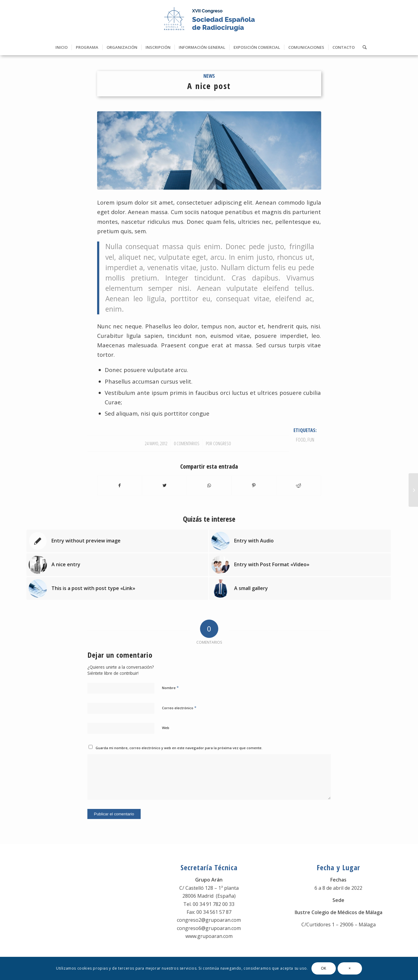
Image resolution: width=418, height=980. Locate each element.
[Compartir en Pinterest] (254, 485)
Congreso (222, 443)
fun (311, 440)
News (209, 76)
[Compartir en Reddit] (299, 485)
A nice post (209, 86)
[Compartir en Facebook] (120, 485)
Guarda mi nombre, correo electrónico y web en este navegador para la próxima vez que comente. (179, 748)
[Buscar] (363, 47)
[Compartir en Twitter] (164, 485)
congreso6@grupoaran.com (209, 928)
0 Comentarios (187, 443)
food (301, 440)
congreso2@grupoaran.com (209, 920)
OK (324, 968)
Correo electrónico (179, 708)
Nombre (170, 688)
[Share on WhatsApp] (209, 485)
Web (166, 728)
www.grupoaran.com (209, 936)
